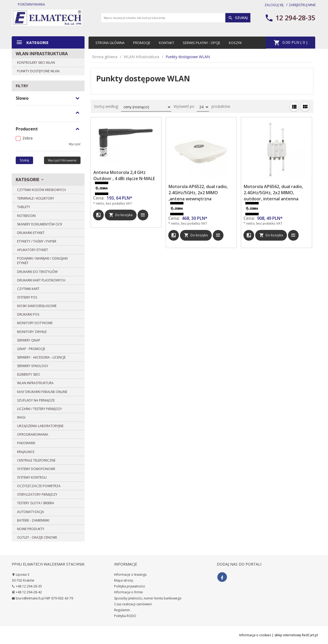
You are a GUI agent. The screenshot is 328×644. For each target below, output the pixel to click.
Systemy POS (27, 297)
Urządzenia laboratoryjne (40, 426)
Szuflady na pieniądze (36, 400)
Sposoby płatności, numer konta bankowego (148, 598)
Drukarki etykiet (31, 233)
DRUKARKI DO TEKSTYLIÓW (37, 272)
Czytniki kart (28, 289)
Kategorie (32, 42)
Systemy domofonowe (36, 469)
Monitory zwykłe (32, 332)
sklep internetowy (288, 635)
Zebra (27, 138)
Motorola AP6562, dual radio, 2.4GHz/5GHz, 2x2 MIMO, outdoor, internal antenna (273, 193)
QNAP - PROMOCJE (31, 349)
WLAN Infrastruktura (42, 54)
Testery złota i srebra (36, 503)
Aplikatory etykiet (33, 250)
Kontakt (167, 43)
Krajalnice (26, 452)
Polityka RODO (125, 616)
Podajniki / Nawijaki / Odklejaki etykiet (42, 261)
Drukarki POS (28, 314)
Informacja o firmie (129, 592)
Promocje (142, 43)
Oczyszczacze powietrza (39, 486)
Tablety (24, 207)
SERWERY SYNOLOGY (33, 366)
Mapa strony (124, 580)
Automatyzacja (31, 512)
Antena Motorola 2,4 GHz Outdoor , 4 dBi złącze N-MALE (124, 175)
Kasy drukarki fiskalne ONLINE (42, 392)
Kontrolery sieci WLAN (36, 63)
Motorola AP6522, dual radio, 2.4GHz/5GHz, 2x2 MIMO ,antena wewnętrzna (198, 193)
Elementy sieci (29, 374)
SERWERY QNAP (29, 340)
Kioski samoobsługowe (37, 306)
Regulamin (122, 610)
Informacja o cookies (255, 635)
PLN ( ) (291, 43)
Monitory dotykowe (35, 323)
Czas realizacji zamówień (133, 604)
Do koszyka (121, 215)
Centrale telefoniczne (36, 460)
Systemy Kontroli (32, 477)
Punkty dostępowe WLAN (38, 71)
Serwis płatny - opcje (201, 43)
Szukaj (238, 18)
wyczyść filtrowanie (62, 160)
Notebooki (26, 216)
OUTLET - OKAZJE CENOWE (37, 537)
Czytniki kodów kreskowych (41, 190)
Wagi (21, 417)
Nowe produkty (31, 529)
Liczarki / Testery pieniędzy (39, 409)
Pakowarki (26, 443)
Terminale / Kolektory (36, 198)
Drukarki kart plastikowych (41, 280)
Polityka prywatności (130, 586)
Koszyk (235, 43)
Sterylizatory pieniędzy (37, 494)
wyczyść (75, 144)
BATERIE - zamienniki (33, 520)
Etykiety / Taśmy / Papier (37, 241)
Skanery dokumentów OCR (40, 224)
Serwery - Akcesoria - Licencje (41, 357)
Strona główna (110, 43)
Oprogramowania (33, 434)
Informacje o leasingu (130, 575)
